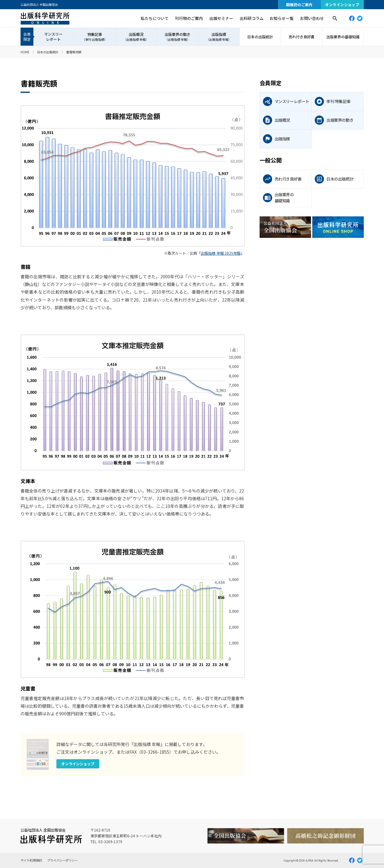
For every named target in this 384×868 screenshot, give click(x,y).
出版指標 (219, 37)
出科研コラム (252, 18)
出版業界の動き (177, 37)
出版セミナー (221, 18)
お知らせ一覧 (282, 18)
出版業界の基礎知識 (343, 37)
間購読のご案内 (299, 4)
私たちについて (155, 18)
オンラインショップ (342, 4)
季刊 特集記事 (338, 101)
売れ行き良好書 (302, 37)
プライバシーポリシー (63, 860)
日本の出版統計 (260, 37)
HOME (25, 52)
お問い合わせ (312, 18)
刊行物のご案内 (189, 18)
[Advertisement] (312, 296)
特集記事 (95, 37)
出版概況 (136, 37)
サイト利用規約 (31, 860)
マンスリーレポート (53, 36)
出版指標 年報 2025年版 (221, 253)
